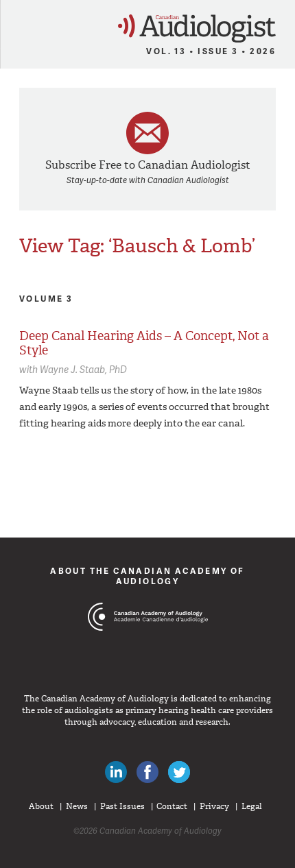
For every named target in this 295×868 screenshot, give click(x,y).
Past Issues (122, 806)
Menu (16, 25)
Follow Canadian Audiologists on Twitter (179, 772)
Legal (252, 806)
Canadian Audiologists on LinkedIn (116, 772)
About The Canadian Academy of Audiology (147, 576)
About (41, 806)
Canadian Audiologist (197, 28)
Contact (172, 806)
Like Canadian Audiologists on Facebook (147, 772)
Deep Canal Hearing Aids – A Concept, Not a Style (144, 343)
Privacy (214, 806)
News (77, 806)
